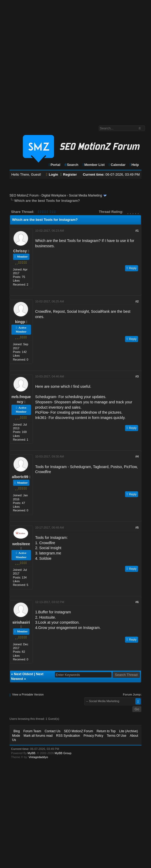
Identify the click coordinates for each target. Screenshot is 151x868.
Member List (93, 165)
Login (52, 174)
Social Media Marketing (85, 195)
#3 (137, 376)
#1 (137, 231)
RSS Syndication (68, 736)
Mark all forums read (38, 736)
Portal (54, 165)
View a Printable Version (28, 694)
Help (134, 165)
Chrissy (20, 251)
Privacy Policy (93, 736)
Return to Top (106, 731)
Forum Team (32, 731)
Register (69, 174)
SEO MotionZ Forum (24, 195)
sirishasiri (21, 622)
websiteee (21, 544)
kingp (20, 322)
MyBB (31, 753)
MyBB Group (63, 753)
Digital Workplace (54, 195)
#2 (137, 301)
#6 (137, 602)
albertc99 (20, 477)
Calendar (117, 165)
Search (71, 165)
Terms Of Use (116, 736)
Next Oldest (24, 674)
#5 (137, 528)
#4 (137, 456)
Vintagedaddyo (38, 757)
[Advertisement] (58, 60)
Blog (17, 731)
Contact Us (53, 731)
